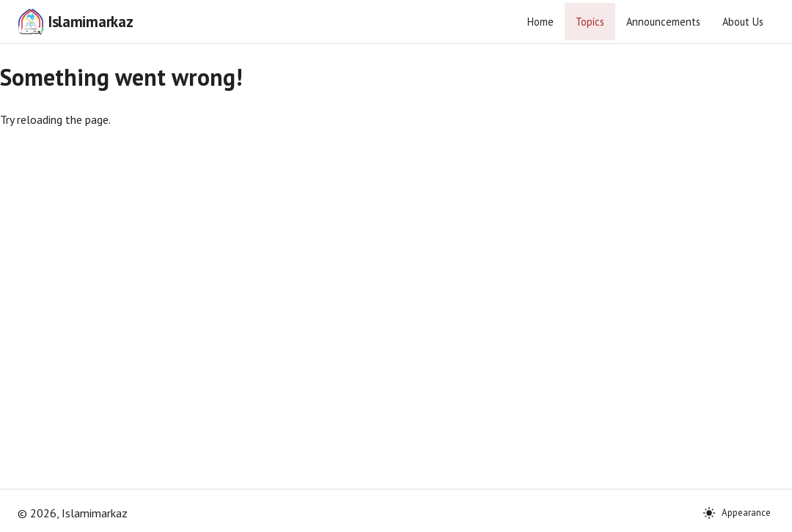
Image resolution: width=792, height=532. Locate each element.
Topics (590, 22)
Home (540, 22)
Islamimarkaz (90, 22)
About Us (743, 22)
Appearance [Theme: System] (737, 513)
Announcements (663, 22)
